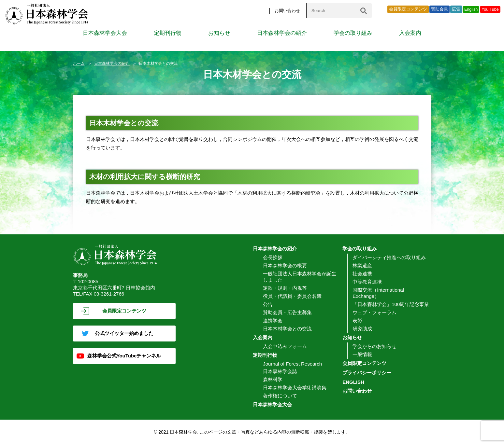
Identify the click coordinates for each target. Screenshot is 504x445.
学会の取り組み (353, 33)
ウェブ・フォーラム (374, 312)
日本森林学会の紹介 (282, 33)
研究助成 (362, 329)
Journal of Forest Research (292, 364)
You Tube (490, 9)
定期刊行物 (168, 33)
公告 (268, 304)
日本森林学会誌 (280, 371)
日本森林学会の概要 (285, 265)
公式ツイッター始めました (124, 333)
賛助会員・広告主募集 (287, 312)
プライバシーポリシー (367, 373)
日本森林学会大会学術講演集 (295, 388)
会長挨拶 (273, 257)
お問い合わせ (287, 11)
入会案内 (410, 33)
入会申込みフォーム (285, 346)
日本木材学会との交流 (287, 329)
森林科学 (273, 379)
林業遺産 (362, 265)
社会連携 (362, 274)
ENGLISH (353, 382)
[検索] (364, 11)
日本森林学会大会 (105, 33)
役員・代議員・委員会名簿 (292, 296)
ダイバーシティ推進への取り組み (389, 257)
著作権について (280, 396)
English (471, 9)
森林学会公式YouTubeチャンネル (124, 356)
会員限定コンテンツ (408, 9)
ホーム (79, 63)
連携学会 (273, 320)
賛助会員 (439, 9)
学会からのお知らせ (374, 346)
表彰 (357, 320)
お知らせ (219, 33)
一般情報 (362, 354)
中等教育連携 (367, 282)
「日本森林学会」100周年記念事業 (391, 304)
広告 (456, 9)
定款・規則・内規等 (285, 288)
